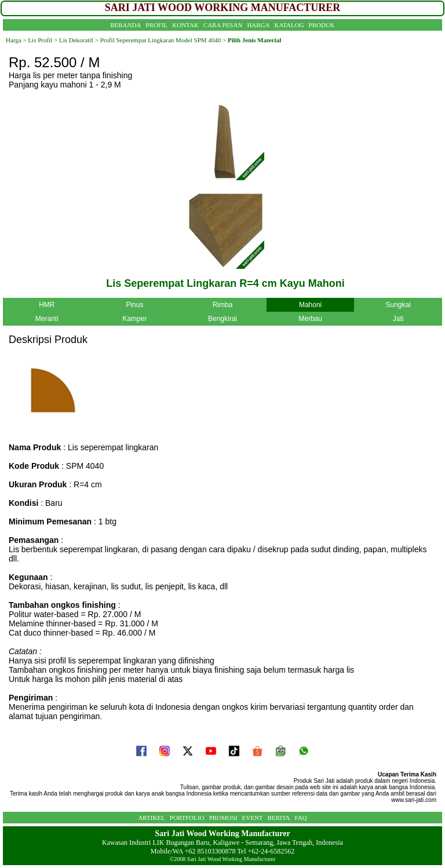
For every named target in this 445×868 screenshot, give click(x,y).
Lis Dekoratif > (78, 40)
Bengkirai (222, 319)
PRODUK (322, 25)
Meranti (47, 319)
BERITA (279, 818)
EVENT (253, 818)
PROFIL (156, 25)
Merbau (310, 319)
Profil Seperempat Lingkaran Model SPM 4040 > (163, 40)
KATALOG (289, 25)
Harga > (16, 40)
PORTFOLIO (187, 818)
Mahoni (310, 305)
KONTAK (185, 25)
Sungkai (398, 305)
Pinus (134, 305)
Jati (398, 319)
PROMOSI (223, 818)
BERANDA (125, 25)
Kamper (134, 319)
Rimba (223, 305)
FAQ (300, 818)
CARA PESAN (223, 25)
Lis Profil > (43, 40)
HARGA (258, 25)
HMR (47, 305)
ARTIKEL (151, 818)
